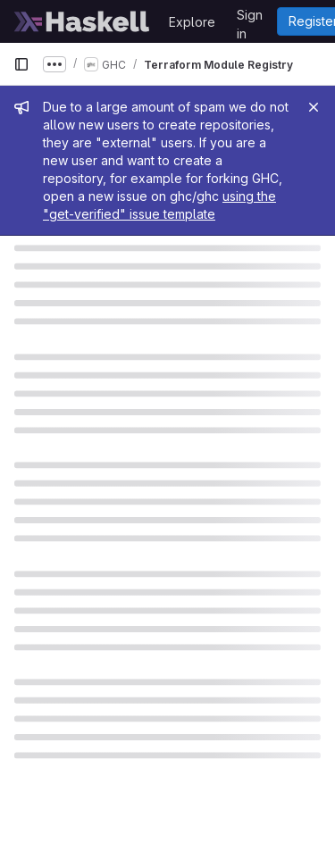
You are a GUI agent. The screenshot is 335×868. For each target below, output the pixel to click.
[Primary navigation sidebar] (21, 64)
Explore (192, 22)
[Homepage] (82, 21)
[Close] (314, 107)
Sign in (250, 18)
